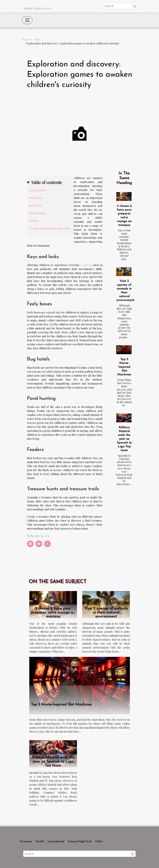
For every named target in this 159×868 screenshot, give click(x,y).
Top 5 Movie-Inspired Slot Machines (124, 367)
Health (40, 842)
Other (37, 39)
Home (26, 39)
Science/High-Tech (80, 842)
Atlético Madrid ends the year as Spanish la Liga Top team (124, 439)
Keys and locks (38, 190)
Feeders (33, 221)
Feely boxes (35, 198)
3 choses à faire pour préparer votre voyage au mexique (53, 613)
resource (86, 265)
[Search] (120, 6)
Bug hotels (35, 205)
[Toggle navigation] (27, 20)
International (56, 842)
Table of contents (46, 182)
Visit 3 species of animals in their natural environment (106, 613)
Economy (26, 842)
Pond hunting (37, 213)
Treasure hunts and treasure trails (49, 228)
